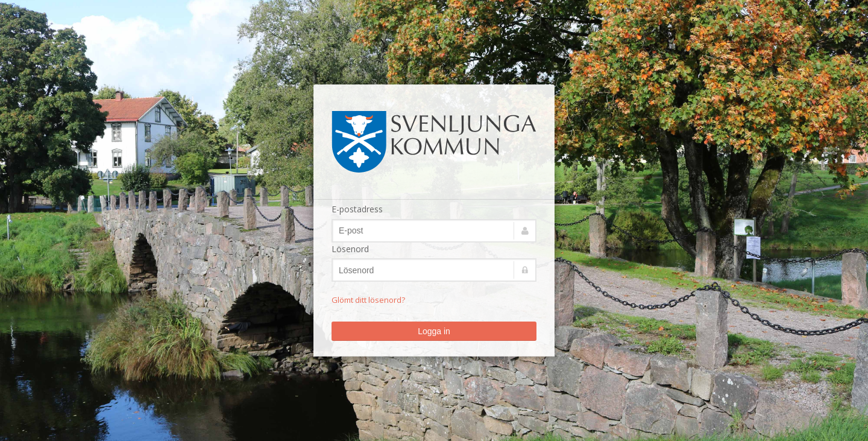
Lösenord (350, 249)
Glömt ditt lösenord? (368, 300)
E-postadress (357, 209)
